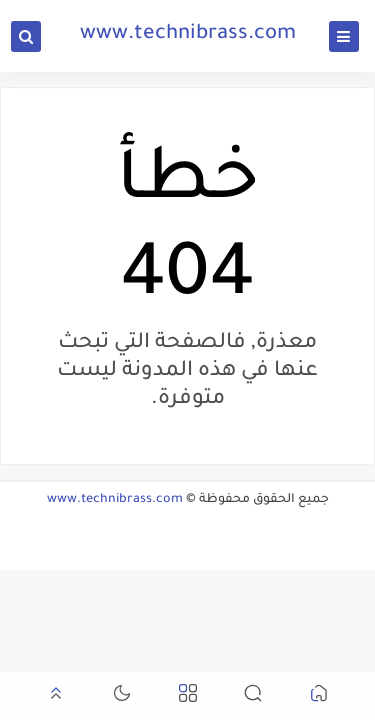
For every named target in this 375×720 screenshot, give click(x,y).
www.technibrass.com (188, 35)
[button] (319, 696)
